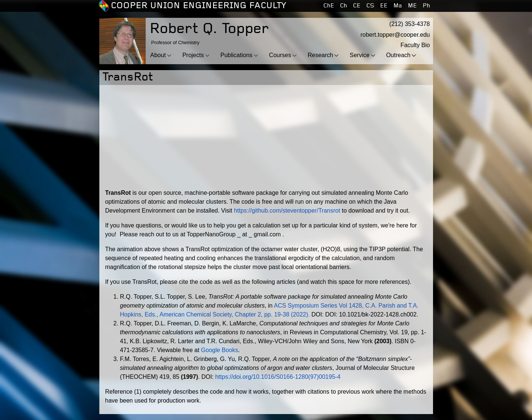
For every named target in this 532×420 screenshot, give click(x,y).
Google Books (220, 350)
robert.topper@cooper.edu (395, 35)
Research (320, 55)
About (158, 55)
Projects (193, 55)
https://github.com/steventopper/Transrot (287, 211)
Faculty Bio (415, 45)
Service (359, 55)
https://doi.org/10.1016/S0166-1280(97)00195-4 (278, 377)
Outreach (398, 55)
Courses (280, 55)
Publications (237, 55)
